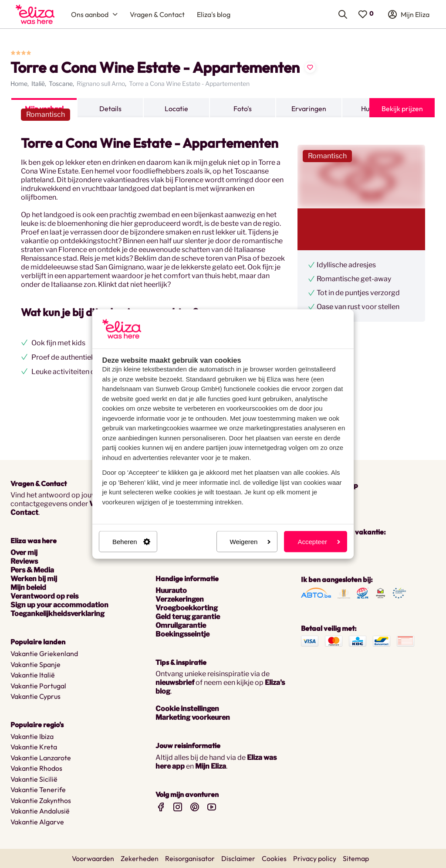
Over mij (24, 553)
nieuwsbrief (175, 682)
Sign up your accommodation (59, 605)
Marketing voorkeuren (193, 717)
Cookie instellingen (187, 709)
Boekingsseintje (182, 634)
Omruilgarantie (181, 625)
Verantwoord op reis (44, 596)
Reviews (24, 561)
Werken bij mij (34, 579)
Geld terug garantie (188, 617)
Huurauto (171, 591)
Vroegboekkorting (187, 608)
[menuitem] (35, 14)
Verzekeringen (180, 599)
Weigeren (250, 542)
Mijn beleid (28, 587)
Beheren (131, 542)
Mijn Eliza (211, 766)
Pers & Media (32, 570)
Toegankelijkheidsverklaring (57, 614)
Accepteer (319, 542)
